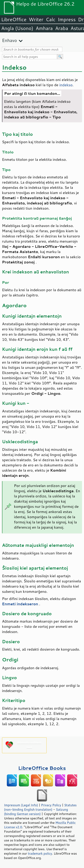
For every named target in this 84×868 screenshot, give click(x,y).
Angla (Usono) (17, 28)
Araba (62, 28)
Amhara (44, 28)
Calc (51, 19)
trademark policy (40, 853)
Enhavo (9, 40)
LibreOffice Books (42, 768)
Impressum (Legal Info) (21, 805)
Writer (36, 19)
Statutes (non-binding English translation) (40, 807)
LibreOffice (14, 19)
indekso (66, 85)
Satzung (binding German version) (36, 812)
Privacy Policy (51, 805)
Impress (67, 19)
